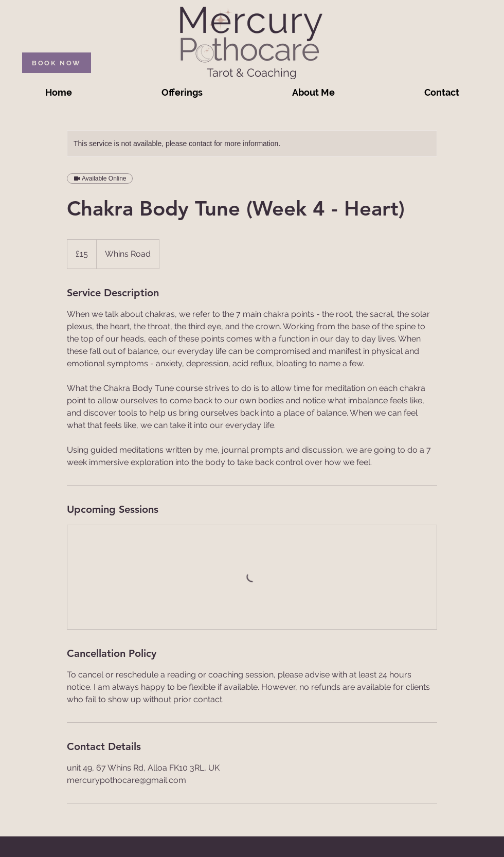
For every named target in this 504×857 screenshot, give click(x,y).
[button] (182, 93)
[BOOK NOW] (57, 63)
